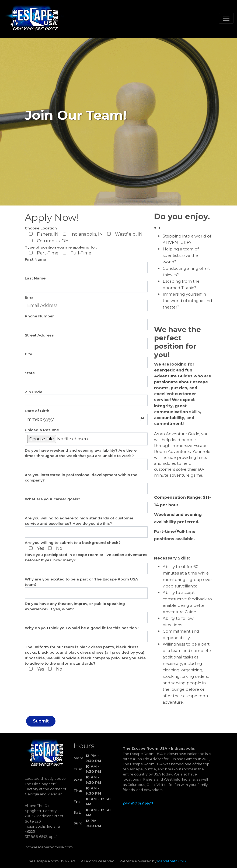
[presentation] (47, 692)
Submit (41, 721)
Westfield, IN (125, 234)
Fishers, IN (44, 234)
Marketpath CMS (172, 861)
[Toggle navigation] (226, 18)
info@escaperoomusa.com (49, 847)
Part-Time (44, 253)
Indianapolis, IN (83, 234)
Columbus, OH (49, 241)
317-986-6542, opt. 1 (41, 837)
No (55, 548)
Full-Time (77, 253)
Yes (36, 548)
